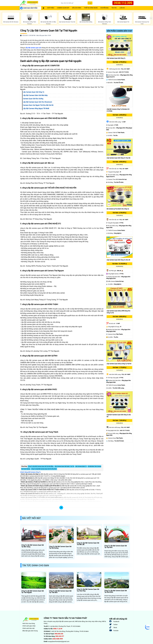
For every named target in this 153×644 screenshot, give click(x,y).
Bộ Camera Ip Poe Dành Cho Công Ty (118, 209)
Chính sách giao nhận (29, 626)
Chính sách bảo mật (28, 628)
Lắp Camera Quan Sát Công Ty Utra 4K (118, 260)
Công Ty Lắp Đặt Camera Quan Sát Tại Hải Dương (60, 547)
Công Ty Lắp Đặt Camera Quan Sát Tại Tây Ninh (44, 469)
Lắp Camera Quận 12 (81, 466)
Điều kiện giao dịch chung (30, 631)
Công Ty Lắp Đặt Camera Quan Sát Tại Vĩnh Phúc (88, 590)
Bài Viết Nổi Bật (32, 518)
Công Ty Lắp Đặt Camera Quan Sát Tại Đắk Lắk (88, 544)
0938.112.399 (123, 3)
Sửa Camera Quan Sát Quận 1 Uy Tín (64, 466)
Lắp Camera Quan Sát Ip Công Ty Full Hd (119, 364)
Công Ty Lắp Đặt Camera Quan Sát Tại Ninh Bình (116, 591)
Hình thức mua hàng (29, 623)
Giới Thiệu (51, 8)
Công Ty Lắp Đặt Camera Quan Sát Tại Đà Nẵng (41, 466)
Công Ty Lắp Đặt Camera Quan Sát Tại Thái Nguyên (49, 31)
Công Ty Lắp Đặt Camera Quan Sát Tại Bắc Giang (33, 546)
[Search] (74, 3)
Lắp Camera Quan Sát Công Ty (116, 58)
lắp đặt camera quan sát (34, 48)
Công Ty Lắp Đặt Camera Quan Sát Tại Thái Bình (60, 592)
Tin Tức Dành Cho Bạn (36, 565)
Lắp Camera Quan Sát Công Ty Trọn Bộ (118, 158)
